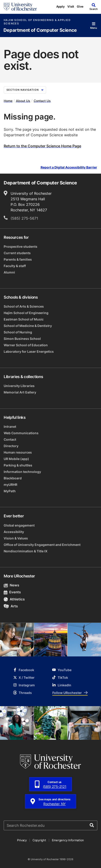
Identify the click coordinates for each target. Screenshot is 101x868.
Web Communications (21, 433)
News (11, 585)
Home (8, 100)
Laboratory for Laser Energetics (29, 351)
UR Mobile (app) (16, 459)
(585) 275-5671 (24, 218)
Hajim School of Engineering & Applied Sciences (37, 22)
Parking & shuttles (18, 465)
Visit (71, 6)
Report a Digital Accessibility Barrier (69, 167)
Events (12, 592)
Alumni (9, 272)
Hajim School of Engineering (26, 313)
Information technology (22, 472)
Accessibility (14, 532)
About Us (23, 100)
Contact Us (42, 100)
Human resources (18, 452)
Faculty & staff (15, 266)
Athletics (14, 599)
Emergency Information (68, 840)
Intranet (10, 427)
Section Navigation (25, 90)
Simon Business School (22, 339)
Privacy (22, 840)
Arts (11, 606)
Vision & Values (16, 538)
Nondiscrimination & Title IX (26, 551)
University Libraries (19, 386)
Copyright (39, 840)
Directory (11, 446)
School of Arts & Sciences (24, 306)
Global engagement (19, 525)
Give (80, 6)
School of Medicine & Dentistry (28, 326)
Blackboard (13, 478)
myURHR (10, 485)
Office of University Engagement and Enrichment (42, 545)
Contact (10, 439)
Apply (61, 6)
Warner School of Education (26, 345)
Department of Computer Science (40, 30)
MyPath (10, 491)
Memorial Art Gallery (20, 392)
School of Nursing (18, 332)
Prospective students (21, 246)
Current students (17, 253)
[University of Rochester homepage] (20, 7)
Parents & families (18, 259)
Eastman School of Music (24, 319)
